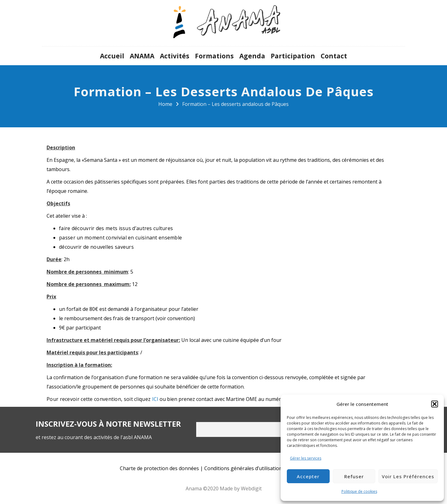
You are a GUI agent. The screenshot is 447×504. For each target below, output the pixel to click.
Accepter (308, 476)
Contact (334, 56)
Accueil (112, 56)
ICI (155, 399)
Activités (175, 56)
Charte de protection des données (159, 468)
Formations (214, 56)
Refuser (354, 476)
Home (165, 104)
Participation (293, 56)
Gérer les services (306, 458)
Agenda (252, 56)
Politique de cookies (359, 491)
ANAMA (142, 56)
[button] (435, 404)
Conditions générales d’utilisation (243, 468)
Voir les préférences (408, 476)
